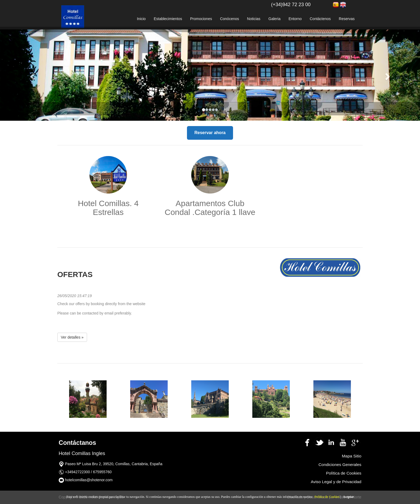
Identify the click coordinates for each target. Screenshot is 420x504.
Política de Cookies (327, 497)
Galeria (274, 19)
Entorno (295, 19)
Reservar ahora (210, 133)
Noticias (254, 19)
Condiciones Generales (340, 465)
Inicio (141, 19)
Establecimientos (168, 19)
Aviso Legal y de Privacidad (336, 482)
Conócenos (229, 19)
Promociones (201, 19)
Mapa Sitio (352, 456)
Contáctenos (320, 19)
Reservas (347, 19)
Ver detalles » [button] (72, 337)
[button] (31, 75)
